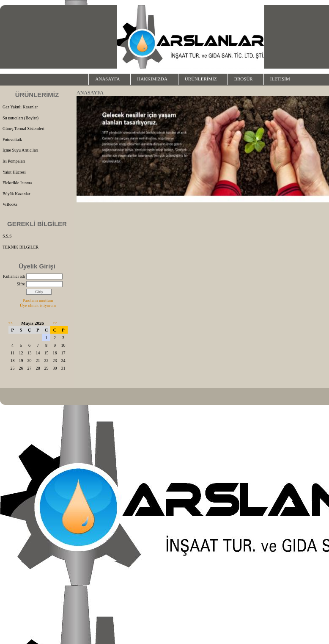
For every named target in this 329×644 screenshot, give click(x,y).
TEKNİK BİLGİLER (21, 247)
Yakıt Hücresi (14, 172)
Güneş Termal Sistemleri (23, 129)
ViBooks (10, 204)
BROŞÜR (244, 79)
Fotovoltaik (12, 140)
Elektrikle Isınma (17, 183)
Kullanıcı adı (14, 276)
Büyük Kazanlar (16, 194)
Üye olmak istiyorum (38, 305)
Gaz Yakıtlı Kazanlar (20, 107)
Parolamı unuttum (38, 300)
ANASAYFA (107, 79)
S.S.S (7, 236)
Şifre (21, 284)
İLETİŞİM (280, 79)
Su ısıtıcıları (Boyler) (21, 118)
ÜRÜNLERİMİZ (201, 79)
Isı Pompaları (14, 161)
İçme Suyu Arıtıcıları (20, 150)
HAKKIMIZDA (152, 79)
